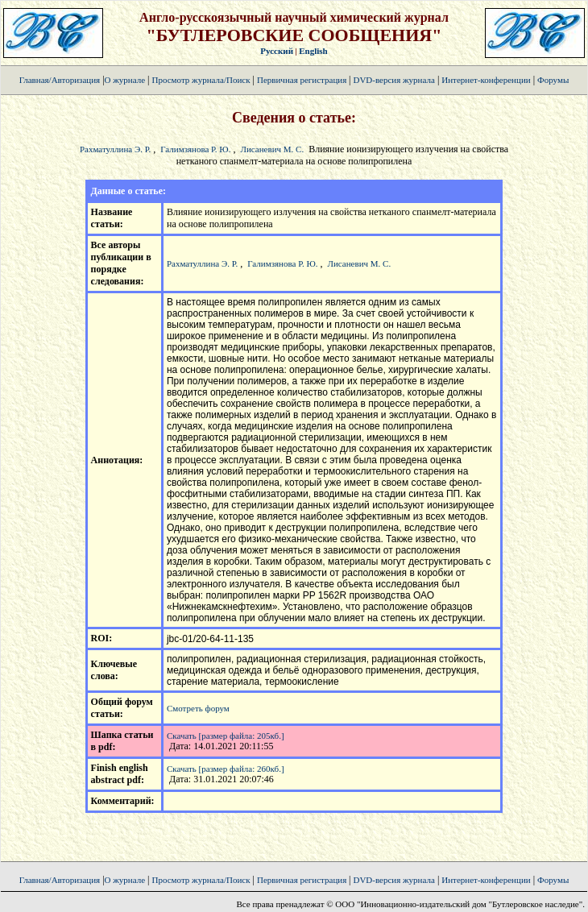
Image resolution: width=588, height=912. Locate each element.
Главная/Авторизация (60, 80)
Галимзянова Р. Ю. (195, 149)
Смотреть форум (198, 708)
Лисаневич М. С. (272, 149)
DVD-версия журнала (393, 80)
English (313, 51)
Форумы (553, 80)
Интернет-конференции (486, 80)
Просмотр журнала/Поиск (201, 80)
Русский (277, 51)
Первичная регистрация (303, 80)
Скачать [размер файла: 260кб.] (226, 769)
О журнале (125, 80)
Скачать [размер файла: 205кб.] (226, 736)
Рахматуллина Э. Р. (115, 149)
